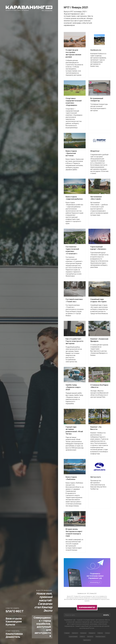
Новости (82, 637)
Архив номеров (73, 637)
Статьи (107, 633)
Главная (67, 633)
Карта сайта (87, 640)
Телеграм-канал (100, 637)
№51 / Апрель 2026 (47, 10)
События (100, 633)
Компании (83, 633)
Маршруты (92, 633)
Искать (106, 615)
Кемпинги (75, 633)
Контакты (90, 637)
